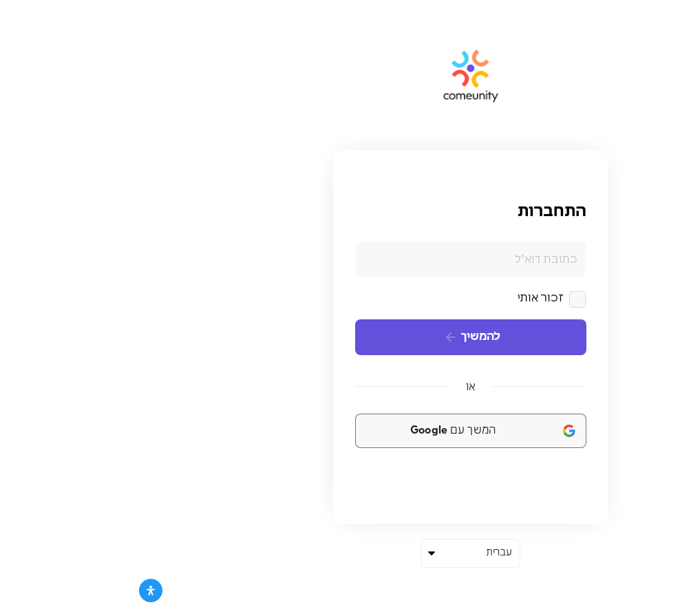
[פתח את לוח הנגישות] (25, 591)
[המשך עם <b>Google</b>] (345, 431)
